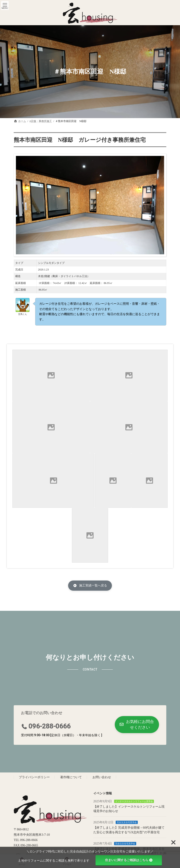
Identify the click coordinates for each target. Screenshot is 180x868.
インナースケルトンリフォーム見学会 (134, 801)
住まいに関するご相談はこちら (129, 860)
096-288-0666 (50, 726)
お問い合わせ (102, 777)
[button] (90, 586)
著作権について (71, 777)
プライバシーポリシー (34, 777)
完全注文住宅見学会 (127, 822)
